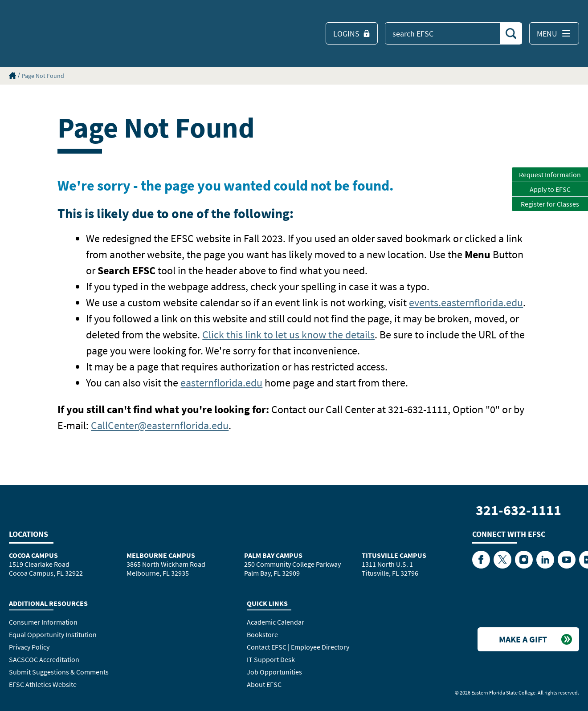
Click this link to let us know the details (288, 335)
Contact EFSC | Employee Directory (298, 647)
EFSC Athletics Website (43, 684)
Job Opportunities (274, 672)
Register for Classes (550, 204)
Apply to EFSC (550, 189)
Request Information (550, 175)
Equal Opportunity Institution (53, 634)
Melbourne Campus (161, 555)
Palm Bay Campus (273, 555)
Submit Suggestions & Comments (59, 672)
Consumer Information (43, 622)
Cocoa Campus (33, 555)
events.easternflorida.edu (466, 303)
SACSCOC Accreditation (44, 659)
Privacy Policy (29, 647)
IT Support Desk (271, 659)
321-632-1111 (519, 510)
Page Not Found (43, 76)
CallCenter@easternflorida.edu (160, 425)
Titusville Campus (394, 555)
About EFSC (264, 684)
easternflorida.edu (221, 383)
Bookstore (262, 634)
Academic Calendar (276, 622)
